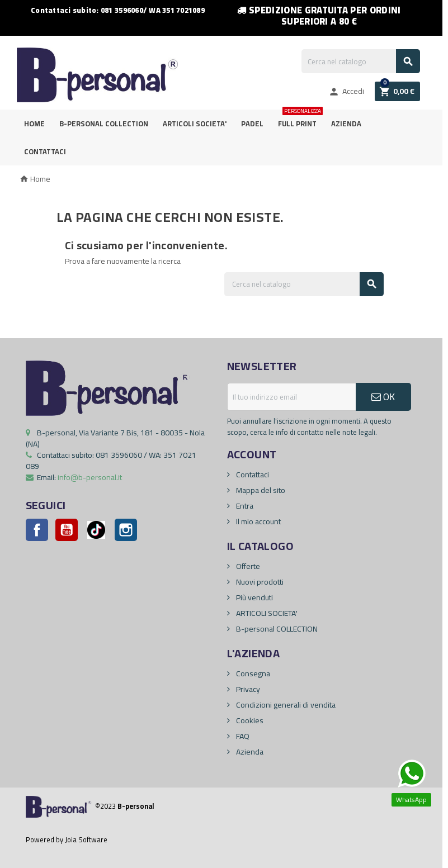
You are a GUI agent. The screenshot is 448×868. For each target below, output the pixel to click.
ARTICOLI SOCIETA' (195, 124)
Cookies (249, 720)
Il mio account (258, 521)
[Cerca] (361, 61)
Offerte (247, 566)
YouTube (67, 530)
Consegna (252, 673)
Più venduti (254, 597)
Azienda (346, 124)
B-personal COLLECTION (276, 629)
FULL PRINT (300, 120)
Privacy (247, 689)
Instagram (126, 530)
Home (34, 124)
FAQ (242, 736)
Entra (244, 506)
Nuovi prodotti (259, 582)
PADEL (252, 124)
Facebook (37, 530)
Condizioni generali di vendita (285, 705)
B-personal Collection (104, 124)
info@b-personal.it (90, 477)
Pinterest (96, 530)
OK (383, 397)
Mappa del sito (260, 490)
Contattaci (45, 151)
